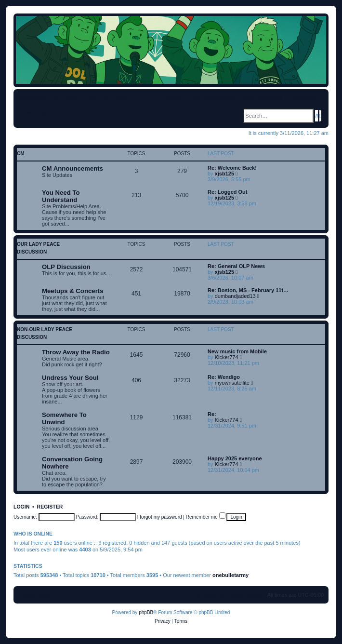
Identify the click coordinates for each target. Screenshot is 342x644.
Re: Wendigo (224, 377)
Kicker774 (227, 357)
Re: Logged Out (228, 192)
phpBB (146, 612)
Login (21, 507)
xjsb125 (224, 174)
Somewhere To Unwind (64, 418)
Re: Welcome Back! (232, 168)
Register (50, 507)
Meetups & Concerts (73, 291)
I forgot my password (160, 517)
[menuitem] (90, 98)
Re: (212, 414)
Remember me (206, 517)
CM (21, 154)
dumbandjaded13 (235, 296)
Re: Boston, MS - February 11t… (248, 290)
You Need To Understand (61, 196)
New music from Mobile (237, 351)
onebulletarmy (230, 575)
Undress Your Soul (70, 378)
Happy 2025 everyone (235, 458)
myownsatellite (232, 383)
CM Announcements (72, 168)
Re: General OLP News (236, 266)
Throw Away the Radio (76, 352)
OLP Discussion (66, 267)
